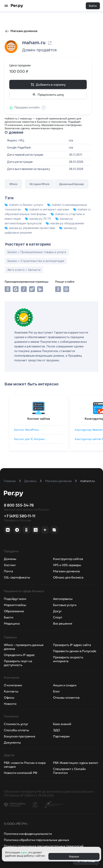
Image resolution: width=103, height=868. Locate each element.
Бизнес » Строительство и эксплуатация (36, 261)
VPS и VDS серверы (67, 565)
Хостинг (10, 565)
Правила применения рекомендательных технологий (44, 846)
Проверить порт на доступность (18, 663)
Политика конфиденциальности (28, 834)
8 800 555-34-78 (19, 505)
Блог (57, 691)
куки (24, 852)
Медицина (12, 623)
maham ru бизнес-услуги (24, 205)
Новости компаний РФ (21, 773)
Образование (14, 611)
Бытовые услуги (65, 605)
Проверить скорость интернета (68, 659)
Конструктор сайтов (68, 559)
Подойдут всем (15, 599)
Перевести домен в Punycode (75, 651)
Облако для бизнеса (68, 577)
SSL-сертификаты (17, 577)
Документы (12, 742)
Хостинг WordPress (26, 430)
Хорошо (74, 856)
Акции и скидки (65, 685)
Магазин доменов (24, 31)
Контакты (11, 691)
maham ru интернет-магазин (47, 209)
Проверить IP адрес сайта (72, 645)
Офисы (9, 697)
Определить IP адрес (19, 655)
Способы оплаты (16, 730)
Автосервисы (63, 599)
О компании (13, 685)
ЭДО (57, 730)
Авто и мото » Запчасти (24, 270)
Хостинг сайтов (39, 419)
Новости (10, 704)
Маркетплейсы (15, 605)
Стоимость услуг (16, 724)
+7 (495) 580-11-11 (20, 516)
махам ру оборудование (65, 223)
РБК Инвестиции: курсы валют (76, 763)
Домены (10, 559)
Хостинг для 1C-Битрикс (30, 439)
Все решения (63, 623)
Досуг (57, 611)
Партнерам (61, 736)
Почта (8, 571)
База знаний (62, 724)
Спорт (58, 617)
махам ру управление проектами (30, 228)
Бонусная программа (19, 736)
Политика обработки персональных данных (36, 840)
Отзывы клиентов (66, 697)
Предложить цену (51, 95)
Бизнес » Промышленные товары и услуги (37, 252)
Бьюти (9, 617)
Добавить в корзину (51, 84)
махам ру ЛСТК (38, 219)
